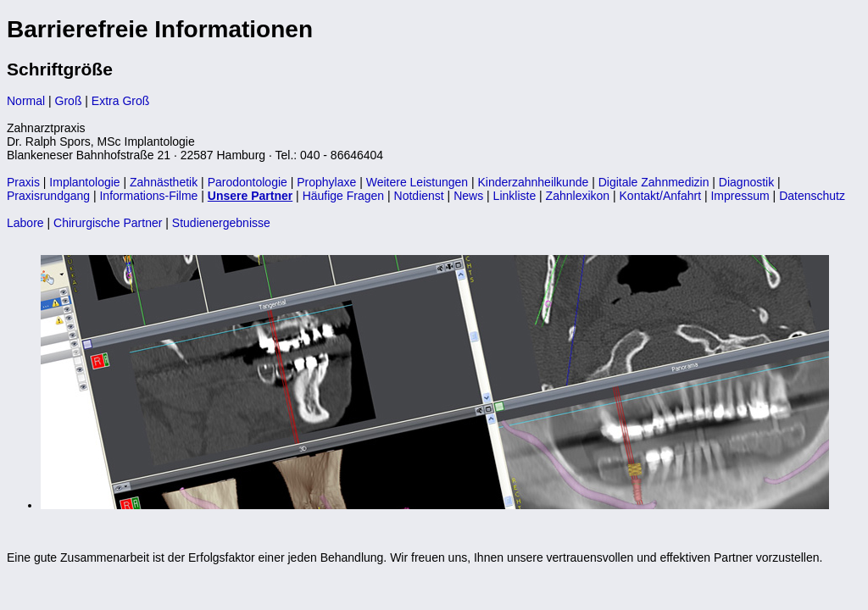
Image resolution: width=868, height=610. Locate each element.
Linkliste (515, 196)
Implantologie (84, 182)
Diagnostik (746, 182)
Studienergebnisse (221, 223)
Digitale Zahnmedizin (654, 182)
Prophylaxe (326, 182)
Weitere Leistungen (417, 182)
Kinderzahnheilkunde (534, 182)
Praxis (23, 182)
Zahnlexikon (578, 196)
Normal (26, 101)
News (468, 196)
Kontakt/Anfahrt (661, 196)
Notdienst (419, 196)
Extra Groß (120, 101)
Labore (25, 223)
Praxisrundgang (48, 196)
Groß (69, 101)
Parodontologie (248, 182)
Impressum (740, 196)
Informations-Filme (148, 196)
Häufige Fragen (344, 196)
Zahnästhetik (164, 182)
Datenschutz (812, 196)
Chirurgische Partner (108, 223)
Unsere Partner (250, 196)
